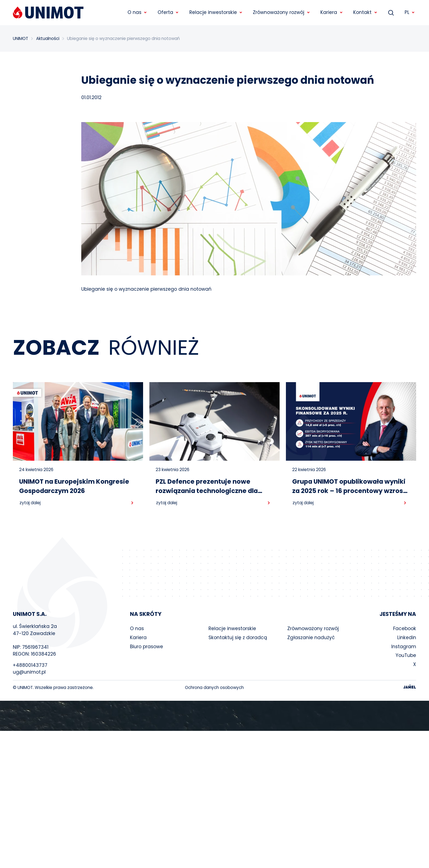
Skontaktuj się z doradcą (238, 638)
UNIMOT (21, 38)
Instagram (404, 647)
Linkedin (407, 638)
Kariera (138, 638)
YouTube (406, 655)
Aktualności (48, 38)
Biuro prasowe (147, 647)
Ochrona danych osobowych (214, 687)
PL (410, 12)
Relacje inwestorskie (232, 628)
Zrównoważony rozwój (313, 628)
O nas (137, 628)
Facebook (405, 628)
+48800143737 (30, 665)
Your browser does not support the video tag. (215, 716)
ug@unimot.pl (29, 672)
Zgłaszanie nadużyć (311, 638)
